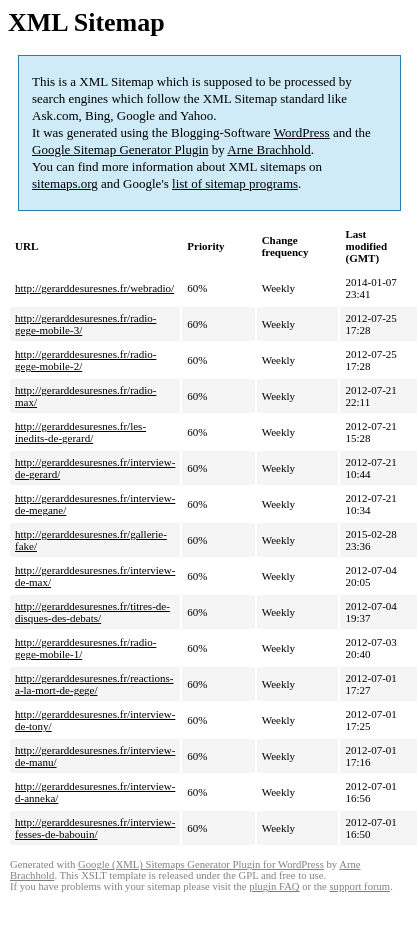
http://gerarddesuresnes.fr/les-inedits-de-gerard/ (80, 432)
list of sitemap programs (235, 183)
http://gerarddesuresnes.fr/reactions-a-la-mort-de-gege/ (94, 684)
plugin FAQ (274, 886)
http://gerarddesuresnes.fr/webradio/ (94, 288)
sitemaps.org (65, 183)
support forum (359, 886)
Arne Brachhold (268, 149)
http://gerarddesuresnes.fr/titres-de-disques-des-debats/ (92, 612)
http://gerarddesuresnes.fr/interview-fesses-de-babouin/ (95, 828)
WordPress (302, 132)
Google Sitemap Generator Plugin (120, 149)
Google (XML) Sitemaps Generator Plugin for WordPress (201, 864)
